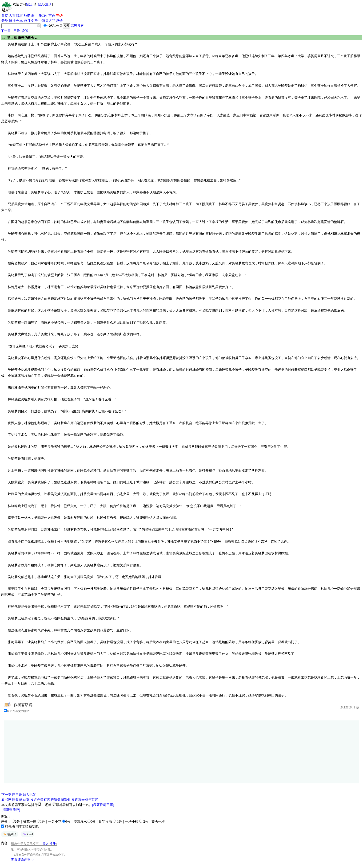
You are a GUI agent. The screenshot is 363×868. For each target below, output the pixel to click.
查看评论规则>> (23, 860)
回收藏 (17, 800)
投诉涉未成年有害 (85, 800)
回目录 (17, 795)
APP (52, 21)
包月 (27, 21)
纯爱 (27, 16)
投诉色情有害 (40, 800)
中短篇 (44, 21)
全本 (20, 21)
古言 (12, 16)
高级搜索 (77, 26)
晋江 (29, 4)
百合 (52, 16)
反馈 (59, 21)
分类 (5, 21)
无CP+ (43, 16)
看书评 (6, 800)
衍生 (34, 16)
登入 (41, 4)
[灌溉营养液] (11, 810)
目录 (17, 31)
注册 (48, 4)
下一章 (6, 31)
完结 (59, 16)
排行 (12, 21)
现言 (20, 16)
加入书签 (29, 795)
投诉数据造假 (61, 800)
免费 (34, 21)
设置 (25, 31)
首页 (5, 16)
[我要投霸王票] (103, 805)
